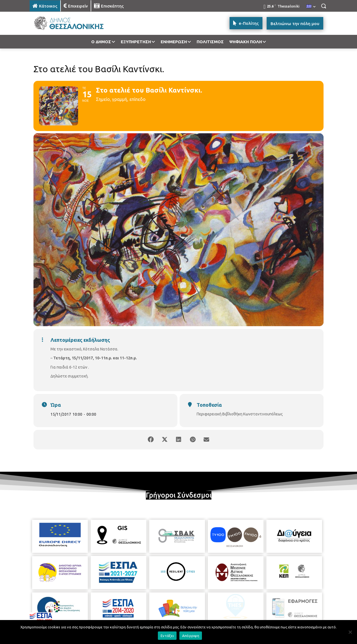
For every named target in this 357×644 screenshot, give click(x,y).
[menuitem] (311, 7)
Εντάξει (167, 636)
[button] (324, 6)
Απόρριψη (191, 636)
